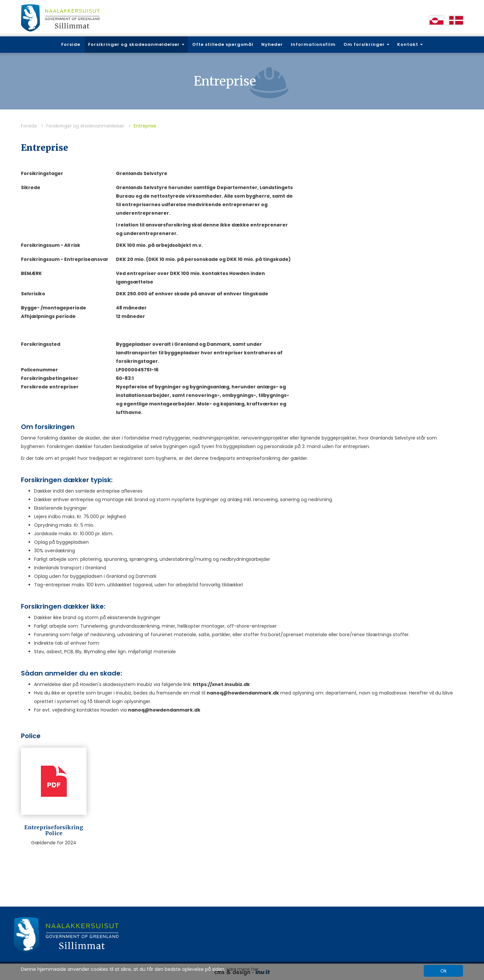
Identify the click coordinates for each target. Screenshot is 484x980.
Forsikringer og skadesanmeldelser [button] (136, 44)
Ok (444, 971)
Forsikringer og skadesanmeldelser (85, 126)
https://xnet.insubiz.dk (221, 684)
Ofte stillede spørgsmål (223, 44)
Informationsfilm (313, 44)
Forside (71, 44)
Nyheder (272, 44)
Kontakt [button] (410, 44)
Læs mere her (243, 969)
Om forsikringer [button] (366, 44)
